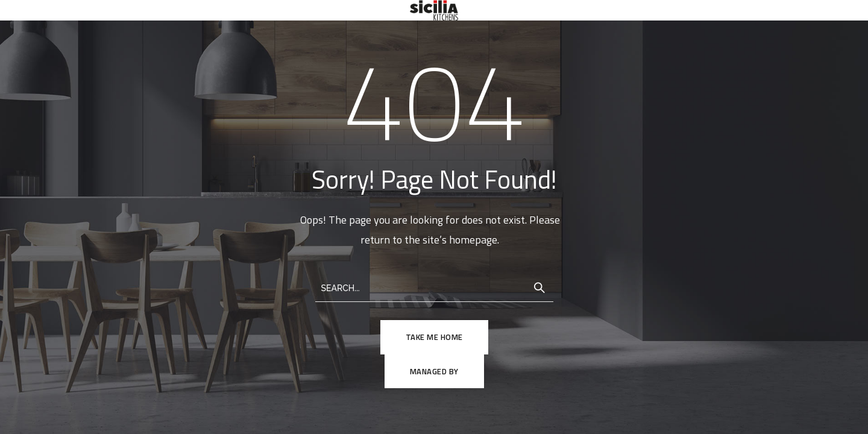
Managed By (434, 371)
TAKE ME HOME (434, 337)
